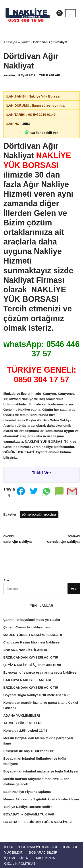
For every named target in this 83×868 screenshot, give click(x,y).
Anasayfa (10, 42)
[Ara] (60, 13)
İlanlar (25, 42)
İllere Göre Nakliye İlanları (31, 847)
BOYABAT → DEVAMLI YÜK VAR (29, 814)
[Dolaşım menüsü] (70, 13)
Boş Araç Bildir (43, 852)
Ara (6, 580)
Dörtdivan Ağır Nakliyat (39, 515)
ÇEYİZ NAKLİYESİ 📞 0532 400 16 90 (32, 665)
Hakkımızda (45, 858)
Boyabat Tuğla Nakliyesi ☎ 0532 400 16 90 (37, 695)
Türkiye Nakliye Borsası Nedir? (28, 807)
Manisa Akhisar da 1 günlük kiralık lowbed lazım (41, 799)
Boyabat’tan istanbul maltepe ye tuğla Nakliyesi (41, 771)
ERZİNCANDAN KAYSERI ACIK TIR (31, 657)
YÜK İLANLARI (49, 75)
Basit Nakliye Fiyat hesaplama (27, 792)
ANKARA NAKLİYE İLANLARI (26, 650)
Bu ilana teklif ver (41, 132)
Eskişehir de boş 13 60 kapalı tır (28, 751)
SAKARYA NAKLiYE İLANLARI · (29, 680)
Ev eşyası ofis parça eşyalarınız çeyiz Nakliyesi (40, 672)
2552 (26, 124)
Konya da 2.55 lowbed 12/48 (25, 730)
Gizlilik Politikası (20, 863)
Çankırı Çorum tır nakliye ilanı (27, 627)
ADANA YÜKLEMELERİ (22, 715)
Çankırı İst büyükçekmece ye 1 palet (32, 620)
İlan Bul (70, 847)
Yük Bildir (13, 852)
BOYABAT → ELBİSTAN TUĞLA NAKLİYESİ (37, 822)
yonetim (9, 75)
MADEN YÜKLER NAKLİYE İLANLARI (33, 635)
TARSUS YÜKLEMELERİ (23, 723)
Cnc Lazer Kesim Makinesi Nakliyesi (32, 642)
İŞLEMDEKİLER (16, 858)
